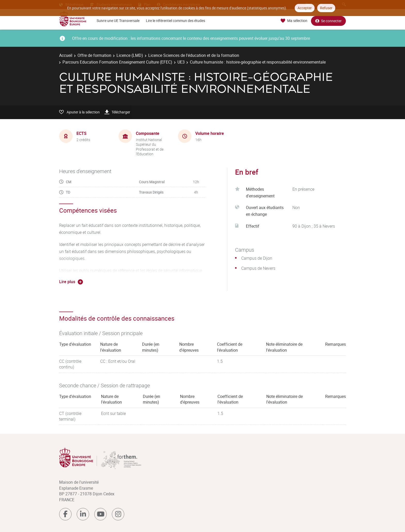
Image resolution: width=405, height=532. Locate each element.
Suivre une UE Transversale (118, 21)
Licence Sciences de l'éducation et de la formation (194, 55)
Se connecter (328, 21)
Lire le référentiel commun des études (176, 21)
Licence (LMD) (130, 55)
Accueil (66, 55)
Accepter (305, 8)
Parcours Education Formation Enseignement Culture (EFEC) (117, 62)
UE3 (181, 62)
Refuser (326, 8)
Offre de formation (94, 55)
